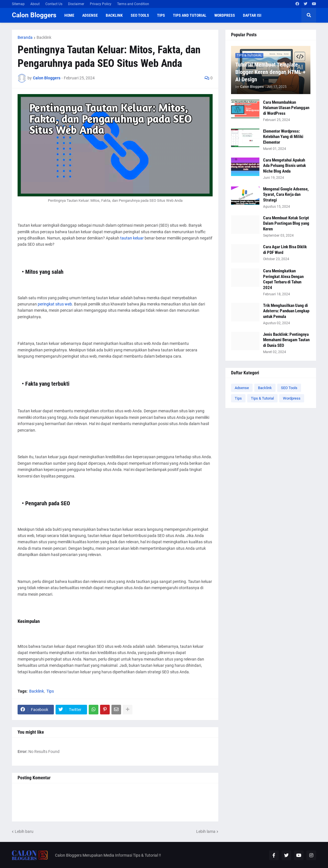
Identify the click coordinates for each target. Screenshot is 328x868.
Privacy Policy (101, 4)
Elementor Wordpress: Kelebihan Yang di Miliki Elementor (283, 137)
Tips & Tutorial (262, 398)
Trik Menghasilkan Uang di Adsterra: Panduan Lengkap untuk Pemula (286, 311)
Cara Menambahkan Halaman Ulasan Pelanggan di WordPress (286, 108)
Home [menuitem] (69, 15)
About (35, 4)
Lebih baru (24, 831)
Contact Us (54, 4)
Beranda (25, 37)
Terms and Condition (133, 4)
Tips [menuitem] (161, 15)
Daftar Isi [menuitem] (252, 15)
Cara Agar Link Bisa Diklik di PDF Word (285, 250)
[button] (309, 15)
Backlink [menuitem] (114, 15)
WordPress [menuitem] (225, 15)
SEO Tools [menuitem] (140, 15)
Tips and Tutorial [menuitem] (190, 15)
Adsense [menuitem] (90, 15)
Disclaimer (76, 4)
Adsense (242, 388)
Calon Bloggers (34, 15)
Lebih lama (206, 831)
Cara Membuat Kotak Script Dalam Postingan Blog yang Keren (286, 223)
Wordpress (292, 398)
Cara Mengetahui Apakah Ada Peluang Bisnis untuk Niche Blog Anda (284, 166)
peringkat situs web (55, 304)
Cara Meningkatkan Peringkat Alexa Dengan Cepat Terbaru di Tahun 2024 (283, 279)
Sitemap (18, 4)
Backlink (44, 37)
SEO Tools (289, 388)
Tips (50, 691)
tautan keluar (132, 238)
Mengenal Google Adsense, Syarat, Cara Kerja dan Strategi (286, 195)
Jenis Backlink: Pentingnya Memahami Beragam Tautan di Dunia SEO (286, 340)
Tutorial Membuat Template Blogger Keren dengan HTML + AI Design (270, 72)
